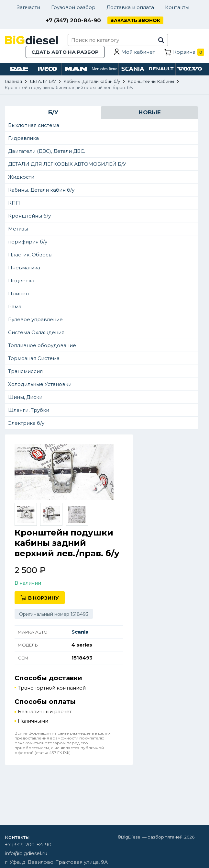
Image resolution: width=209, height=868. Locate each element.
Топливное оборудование (42, 345)
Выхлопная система (34, 125)
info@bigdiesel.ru (26, 853)
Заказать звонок (135, 20)
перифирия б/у (28, 242)
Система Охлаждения (36, 332)
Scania (80, 632)
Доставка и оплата (130, 7)
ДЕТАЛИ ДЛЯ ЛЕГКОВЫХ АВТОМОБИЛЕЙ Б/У (67, 164)
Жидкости (21, 177)
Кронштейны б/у (29, 216)
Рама (15, 306)
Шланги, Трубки (29, 410)
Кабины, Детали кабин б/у (41, 190)
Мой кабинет (138, 52)
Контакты (177, 7)
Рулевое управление (35, 319)
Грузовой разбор (73, 7)
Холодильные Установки (40, 384)
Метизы (18, 229)
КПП (14, 203)
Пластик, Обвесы (30, 255)
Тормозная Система (34, 358)
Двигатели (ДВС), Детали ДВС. (47, 151)
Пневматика (24, 268)
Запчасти (28, 7)
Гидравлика (23, 138)
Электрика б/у (26, 423)
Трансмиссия (25, 371)
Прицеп (18, 293)
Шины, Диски (25, 397)
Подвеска (21, 281)
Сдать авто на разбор (65, 52)
